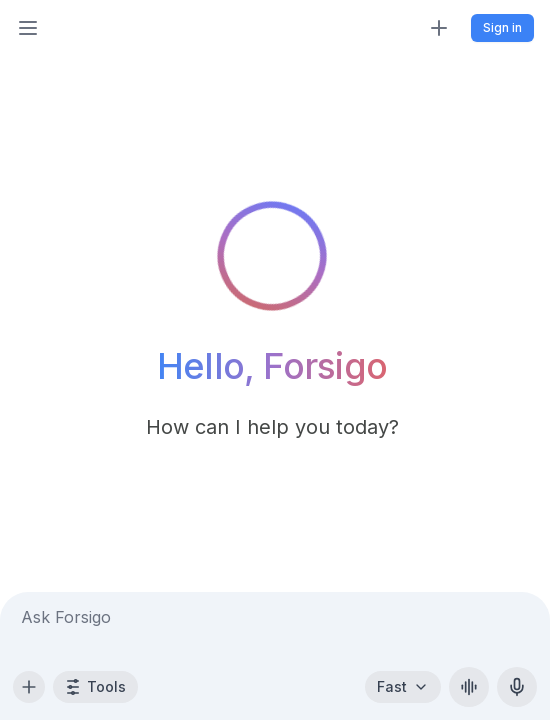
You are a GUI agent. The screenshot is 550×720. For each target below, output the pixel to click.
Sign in (502, 27)
